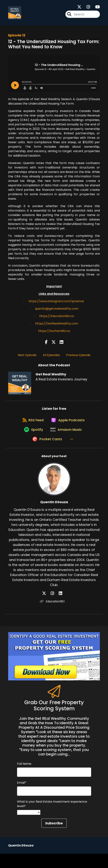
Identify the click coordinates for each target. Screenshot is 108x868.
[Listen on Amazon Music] (67, 440)
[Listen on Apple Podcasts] (68, 427)
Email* (22, 797)
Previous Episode (78, 358)
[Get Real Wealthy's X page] (79, 9)
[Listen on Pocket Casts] (45, 453)
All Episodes (51, 358)
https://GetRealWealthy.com (57, 327)
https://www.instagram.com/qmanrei (56, 304)
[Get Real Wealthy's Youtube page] (95, 9)
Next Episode (27, 358)
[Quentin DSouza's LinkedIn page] (59, 608)
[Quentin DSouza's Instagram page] (54, 608)
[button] (72, 453)
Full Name (24, 778)
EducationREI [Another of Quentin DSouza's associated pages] (54, 616)
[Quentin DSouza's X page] (50, 608)
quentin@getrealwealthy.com (57, 312)
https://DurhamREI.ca (54, 334)
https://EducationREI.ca (57, 319)
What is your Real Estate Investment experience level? (52, 818)
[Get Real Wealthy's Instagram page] (86, 9)
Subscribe (54, 837)
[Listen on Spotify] (31, 440)
